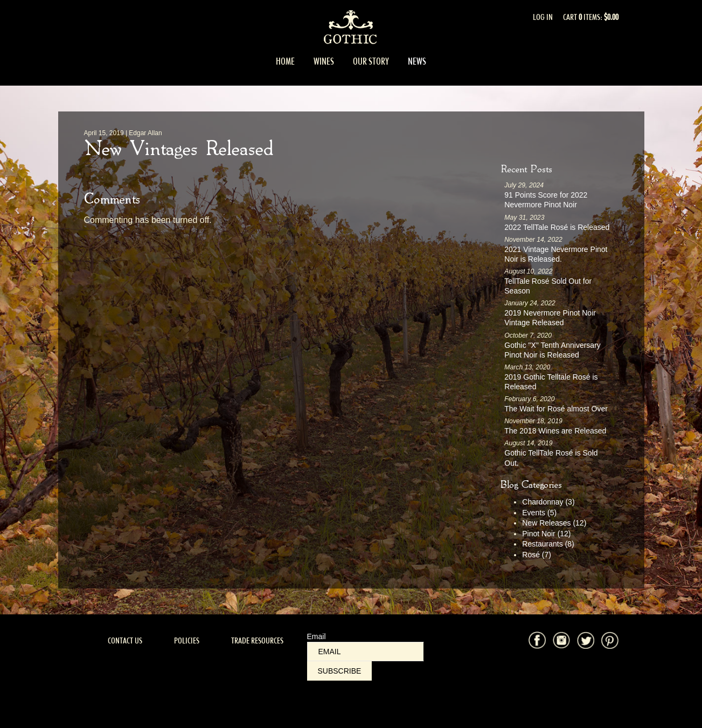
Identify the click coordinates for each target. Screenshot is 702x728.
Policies (187, 640)
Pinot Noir (546, 534)
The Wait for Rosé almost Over (556, 409)
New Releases (554, 523)
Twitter (586, 640)
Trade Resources (257, 640)
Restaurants (548, 544)
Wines (324, 61)
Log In (543, 17)
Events (539, 513)
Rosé (537, 555)
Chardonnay (548, 502)
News (417, 61)
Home (285, 61)
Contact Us (125, 640)
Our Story (371, 61)
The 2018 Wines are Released (555, 431)
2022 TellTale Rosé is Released (557, 227)
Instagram (561, 640)
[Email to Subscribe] (366, 652)
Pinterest (610, 640)
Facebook (537, 640)
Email (317, 636)
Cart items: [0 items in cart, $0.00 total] (591, 17)
